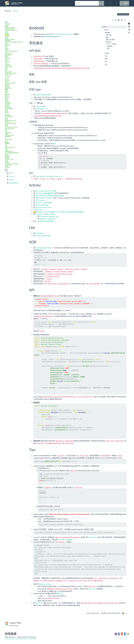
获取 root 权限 (110, 39)
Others (7, 166)
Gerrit (6, 69)
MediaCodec (8, 88)
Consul (7, 48)
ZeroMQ (7, 162)
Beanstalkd (8, 41)
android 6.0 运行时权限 (44, 202)
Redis (6, 119)
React (6, 118)
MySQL (7, 99)
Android (15, 11)
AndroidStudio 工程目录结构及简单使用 (50, 196)
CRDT (7, 50)
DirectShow (8, 55)
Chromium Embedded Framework (14, 42)
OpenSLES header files (48, 219)
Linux (6, 32)
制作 (54, 144)
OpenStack (8, 103)
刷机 (107, 37)
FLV (6, 63)
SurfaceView (93, 537)
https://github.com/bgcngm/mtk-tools (49, 176)
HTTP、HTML (9, 75)
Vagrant (7, 142)
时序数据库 (8, 137)
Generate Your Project (11, 73)
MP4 (6, 96)
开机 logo (109, 42)
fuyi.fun (11, 180)
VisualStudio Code (10, 147)
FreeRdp (7, 64)
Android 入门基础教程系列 (45, 193)
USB (6, 141)
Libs (106, 56)
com (6, 47)
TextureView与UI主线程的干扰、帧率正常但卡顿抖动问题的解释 (60, 212)
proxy (6, 110)
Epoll (6, 60)
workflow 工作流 (9, 160)
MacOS (7, 85)
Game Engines (9, 67)
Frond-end (8, 65)
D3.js (6, 52)
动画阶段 (110, 46)
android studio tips (42, 205)
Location (7, 84)
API (106, 62)
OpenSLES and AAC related (45, 214)
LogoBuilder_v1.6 (42, 109)
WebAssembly (9, 151)
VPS (6, 146)
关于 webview (40, 200)
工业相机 (7, 76)
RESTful (7, 122)
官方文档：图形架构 (65, 540)
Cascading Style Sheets (11, 51)
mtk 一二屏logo (112, 44)
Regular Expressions (10, 121)
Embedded (8, 59)
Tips (106, 64)
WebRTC (7, 158)
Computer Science (10, 29)
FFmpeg (7, 61)
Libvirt (6, 82)
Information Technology (11, 30)
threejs (7, 134)
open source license (10, 83)
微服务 (7, 89)
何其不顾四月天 (14, 183)
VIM (6, 145)
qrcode (7, 112)
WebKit (7, 156)
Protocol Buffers (9, 109)
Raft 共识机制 (9, 116)
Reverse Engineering (10, 123)
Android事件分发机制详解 (45, 221)
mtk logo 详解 (40, 106)
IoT (6, 78)
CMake (7, 46)
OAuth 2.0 (8, 102)
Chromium (8, 45)
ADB (106, 59)
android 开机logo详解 (43, 95)
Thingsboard (8, 133)
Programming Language (11, 164)
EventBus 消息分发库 (43, 236)
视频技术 (7, 143)
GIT (6, 71)
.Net (6, 58)
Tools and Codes (9, 135)
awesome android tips (43, 207)
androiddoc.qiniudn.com (52, 36)
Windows (7, 34)
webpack (7, 157)
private (7, 25)
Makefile (7, 87)
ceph (6, 43)
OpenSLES (39, 603)
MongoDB (8, 94)
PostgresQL (8, 107)
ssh (6, 130)
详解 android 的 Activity (44, 198)
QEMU (7, 111)
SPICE (7, 33)
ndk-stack (92, 589)
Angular (7, 37)
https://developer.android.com (63, 34)
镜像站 (7, 91)
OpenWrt (7, 105)
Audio (6, 38)
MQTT (7, 98)
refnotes (7, 168)
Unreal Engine (9, 139)
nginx (6, 101)
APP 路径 (109, 35)
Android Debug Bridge (43, 248)
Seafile (7, 126)
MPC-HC (7, 97)
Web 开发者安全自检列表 (12, 153)
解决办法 (60, 593)
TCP (6, 131)
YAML (6, 161)
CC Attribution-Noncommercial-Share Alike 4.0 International (21, 639)
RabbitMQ (8, 115)
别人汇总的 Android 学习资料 (46, 191)
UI (5, 138)
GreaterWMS (8, 72)
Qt (6, 114)
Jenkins (7, 79)
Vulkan (7, 150)
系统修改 (107, 33)
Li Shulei (12, 176)
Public (7, 26)
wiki (6, 169)
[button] (109, 3)
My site (11, 173)
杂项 (6, 93)
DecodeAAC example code (49, 216)
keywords (7, 80)
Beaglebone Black (10, 39)
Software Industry (10, 129)
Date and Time (9, 54)
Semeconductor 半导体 (11, 127)
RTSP (6, 124)
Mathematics (8, 165)
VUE (6, 149)
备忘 (108, 48)
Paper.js (7, 106)
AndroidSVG (40, 233)
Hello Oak (7, 24)
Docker (7, 56)
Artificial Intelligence (10, 28)
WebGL (7, 154)
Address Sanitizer (45, 584)
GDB (6, 68)
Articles (107, 53)
